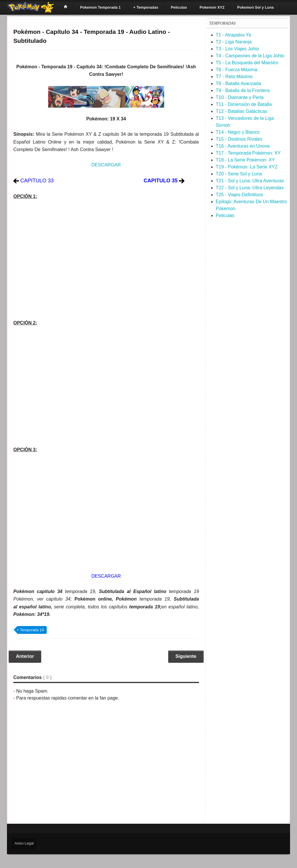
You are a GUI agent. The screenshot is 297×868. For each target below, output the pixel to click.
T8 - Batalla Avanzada (238, 84)
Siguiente (186, 656)
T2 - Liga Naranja (234, 42)
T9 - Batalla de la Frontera (243, 90)
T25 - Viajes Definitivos (239, 195)
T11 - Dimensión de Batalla (244, 104)
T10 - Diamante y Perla (240, 97)
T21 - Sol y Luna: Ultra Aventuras (250, 181)
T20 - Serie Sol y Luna (239, 174)
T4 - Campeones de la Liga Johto (250, 56)
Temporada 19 (32, 630)
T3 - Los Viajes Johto (238, 49)
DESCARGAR (106, 165)
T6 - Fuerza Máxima (237, 70)
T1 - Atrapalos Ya (233, 35)
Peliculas (225, 215)
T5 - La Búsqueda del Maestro (247, 63)
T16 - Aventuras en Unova (243, 146)
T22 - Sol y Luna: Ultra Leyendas (250, 188)
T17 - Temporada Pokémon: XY (248, 153)
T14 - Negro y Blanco (238, 132)
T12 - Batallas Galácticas (242, 111)
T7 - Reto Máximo (234, 77)
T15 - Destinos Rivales (239, 139)
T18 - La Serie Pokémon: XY (245, 160)
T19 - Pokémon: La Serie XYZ (247, 167)
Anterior (25, 656)
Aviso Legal (24, 843)
